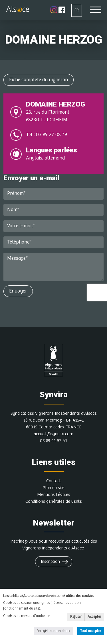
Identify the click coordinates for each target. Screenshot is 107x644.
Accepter (94, 617)
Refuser (76, 617)
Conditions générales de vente (54, 501)
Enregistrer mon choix (53, 631)
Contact (53, 481)
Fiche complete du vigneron (39, 80)
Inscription (50, 562)
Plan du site (53, 488)
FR (77, 10)
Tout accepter (91, 631)
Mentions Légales (54, 495)
